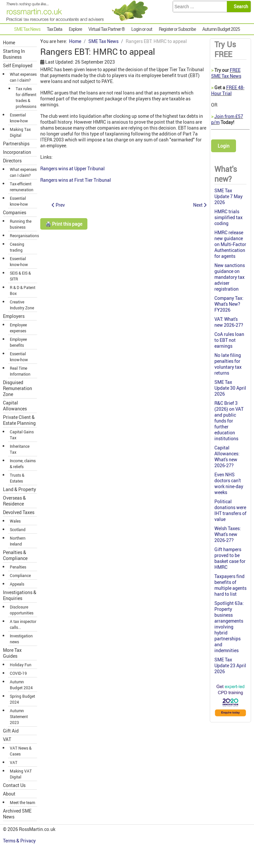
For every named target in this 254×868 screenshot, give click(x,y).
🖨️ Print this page (64, 224)
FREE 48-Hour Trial (228, 90)
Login (224, 146)
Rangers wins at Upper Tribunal (73, 168)
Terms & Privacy (20, 841)
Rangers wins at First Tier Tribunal (76, 180)
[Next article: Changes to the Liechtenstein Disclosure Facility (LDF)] (200, 205)
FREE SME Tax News (226, 73)
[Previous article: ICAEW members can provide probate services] (58, 205)
